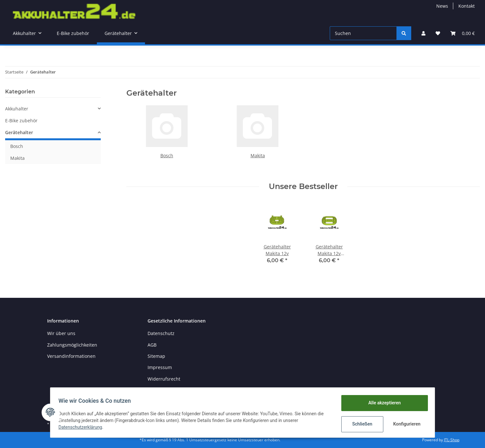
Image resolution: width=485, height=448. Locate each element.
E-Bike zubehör (21, 121)
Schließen (360, 424)
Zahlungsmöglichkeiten (72, 345)
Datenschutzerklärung (82, 427)
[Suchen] (363, 33)
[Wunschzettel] (438, 33)
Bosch (167, 155)
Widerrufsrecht (164, 379)
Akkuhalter (17, 109)
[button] (423, 33)
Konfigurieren (405, 424)
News (442, 6)
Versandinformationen (71, 356)
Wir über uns (61, 333)
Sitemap (156, 356)
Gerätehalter (19, 132)
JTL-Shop (452, 440)
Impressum (160, 367)
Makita (258, 155)
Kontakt (467, 6)
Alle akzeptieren (382, 403)
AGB (152, 345)
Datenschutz (161, 333)
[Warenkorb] (463, 33)
